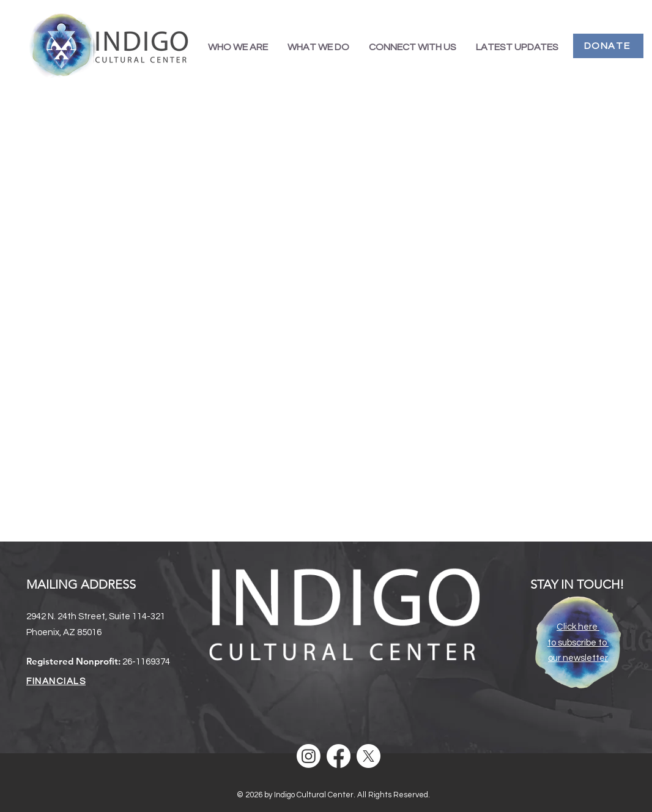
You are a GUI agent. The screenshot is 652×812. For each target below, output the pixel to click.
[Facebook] (339, 756)
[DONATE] (608, 46)
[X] (369, 756)
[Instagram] (309, 756)
